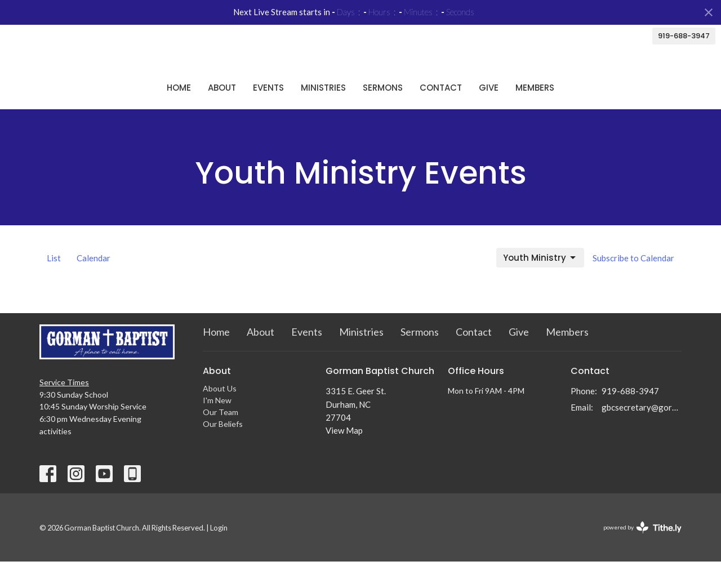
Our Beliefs (223, 450)
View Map (344, 457)
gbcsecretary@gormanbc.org (642, 433)
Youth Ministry (540, 284)
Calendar (94, 284)
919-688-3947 (684, 36)
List (54, 284)
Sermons (383, 113)
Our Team (221, 438)
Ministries (323, 113)
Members (535, 113)
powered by (642, 554)
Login (219, 554)
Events (268, 113)
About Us (220, 415)
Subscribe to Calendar (633, 284)
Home (179, 113)
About (222, 113)
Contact (441, 113)
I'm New (217, 427)
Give (489, 113)
